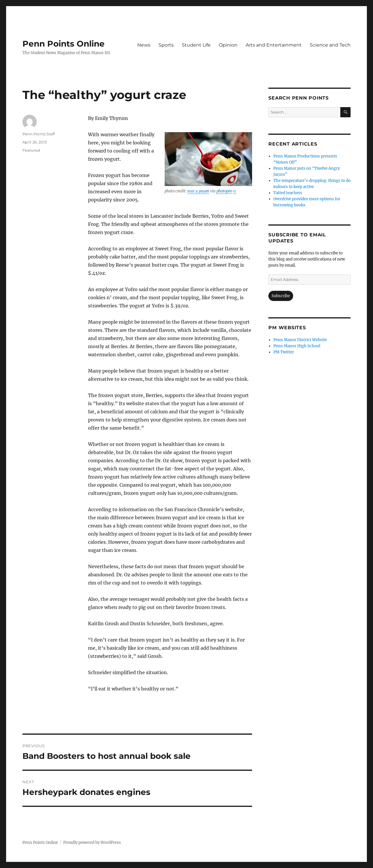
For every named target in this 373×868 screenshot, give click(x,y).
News (144, 45)
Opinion (228, 45)
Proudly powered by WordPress (92, 843)
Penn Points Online (64, 44)
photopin (224, 191)
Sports (166, 45)
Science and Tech (330, 45)
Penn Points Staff (39, 134)
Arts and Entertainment (274, 45)
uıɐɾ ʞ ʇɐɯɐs (198, 191)
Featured (31, 150)
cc (235, 191)
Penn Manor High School (297, 346)
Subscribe (281, 296)
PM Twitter (284, 352)
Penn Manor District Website (300, 340)
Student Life (196, 45)
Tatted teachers (288, 193)
